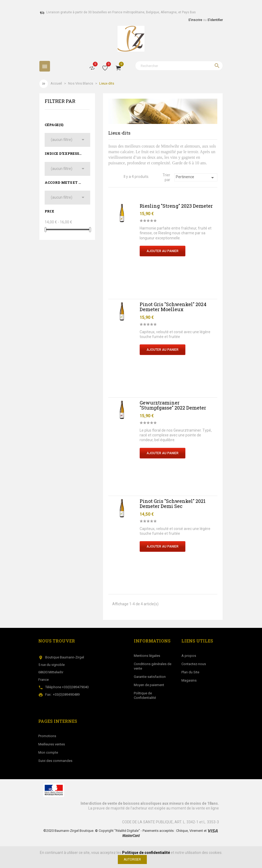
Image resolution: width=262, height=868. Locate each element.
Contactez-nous (194, 664)
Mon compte (48, 752)
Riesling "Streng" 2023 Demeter (176, 206)
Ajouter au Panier (163, 251)
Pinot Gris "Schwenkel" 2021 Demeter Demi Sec (173, 504)
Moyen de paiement (149, 685)
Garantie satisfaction (150, 677)
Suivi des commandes (55, 761)
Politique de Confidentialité (145, 695)
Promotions (47, 736)
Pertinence (196, 178)
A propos (189, 656)
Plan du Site (190, 672)
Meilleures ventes (52, 744)
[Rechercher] (179, 66)
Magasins (189, 680)
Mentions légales (147, 656)
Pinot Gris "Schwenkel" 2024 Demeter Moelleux (173, 307)
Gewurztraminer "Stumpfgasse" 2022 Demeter (173, 405)
